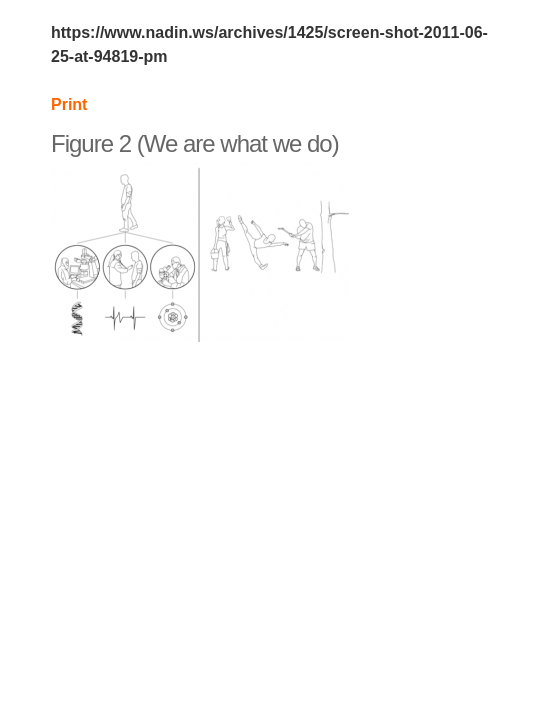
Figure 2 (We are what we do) (195, 143)
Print (69, 104)
